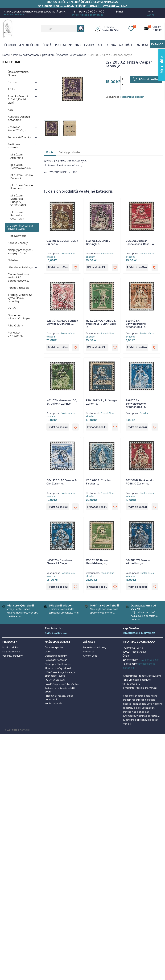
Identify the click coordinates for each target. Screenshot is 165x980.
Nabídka (13, 260)
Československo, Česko (22, 45)
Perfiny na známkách (14, 146)
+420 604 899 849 (14, 14)
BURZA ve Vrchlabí (55, 680)
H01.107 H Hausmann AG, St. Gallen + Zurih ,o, (62, 402)
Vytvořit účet (111, 30)
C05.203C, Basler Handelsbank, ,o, (97, 562)
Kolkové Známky (18, 243)
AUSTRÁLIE (126, 45)
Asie (101, 45)
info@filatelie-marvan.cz (88, 15)
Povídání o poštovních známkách (63, 684)
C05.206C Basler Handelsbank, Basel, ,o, (140, 242)
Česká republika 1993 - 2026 (62, 45)
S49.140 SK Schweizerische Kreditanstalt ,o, (136, 324)
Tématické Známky (19, 137)
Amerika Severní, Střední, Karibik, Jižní (18, 99)
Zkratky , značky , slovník (58, 668)
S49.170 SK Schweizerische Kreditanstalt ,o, (136, 404)
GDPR (48, 652)
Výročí (12, 308)
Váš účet (89, 642)
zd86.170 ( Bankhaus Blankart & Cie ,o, (59, 562)
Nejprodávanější (11, 652)
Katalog (157, 44)
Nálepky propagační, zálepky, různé (20, 252)
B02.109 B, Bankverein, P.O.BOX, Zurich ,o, (140, 482)
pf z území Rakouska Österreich (17, 215)
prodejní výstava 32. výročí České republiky (20, 298)
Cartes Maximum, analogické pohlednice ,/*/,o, (19, 277)
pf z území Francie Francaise (22, 187)
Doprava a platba (54, 647)
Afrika (111, 45)
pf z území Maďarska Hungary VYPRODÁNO (18, 200)
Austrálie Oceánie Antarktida (19, 118)
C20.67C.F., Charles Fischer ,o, (98, 482)
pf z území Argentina (17, 156)
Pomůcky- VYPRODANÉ (15, 334)
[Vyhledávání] (63, 29)
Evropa (89, 45)
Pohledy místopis (19, 288)
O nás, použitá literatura (58, 664)
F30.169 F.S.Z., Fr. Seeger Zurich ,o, (102, 402)
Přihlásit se (109, 27)
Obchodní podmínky (56, 656)
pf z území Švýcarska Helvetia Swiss (20, 227)
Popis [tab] (50, 152)
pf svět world (18, 236)
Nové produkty (10, 647)
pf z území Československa (21, 166)
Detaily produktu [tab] (69, 152)
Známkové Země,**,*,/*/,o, (17, 129)
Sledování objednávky (94, 647)
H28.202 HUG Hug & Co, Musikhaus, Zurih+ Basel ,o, (101, 324)
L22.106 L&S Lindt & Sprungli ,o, (98, 242)
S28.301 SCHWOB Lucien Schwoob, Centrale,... (62, 322)
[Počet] (124, 79)
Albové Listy (15, 325)
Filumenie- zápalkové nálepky (19, 317)
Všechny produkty (12, 656)
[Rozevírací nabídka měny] (152, 15)
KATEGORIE (12, 62)
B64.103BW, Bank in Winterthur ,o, (138, 562)
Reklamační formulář (56, 660)
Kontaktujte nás (54, 703)
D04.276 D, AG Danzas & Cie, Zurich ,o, (62, 482)
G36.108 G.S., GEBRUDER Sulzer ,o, (62, 242)
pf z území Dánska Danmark (22, 177)
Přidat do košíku (149, 79)
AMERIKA (142, 45)
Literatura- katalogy (20, 267)
